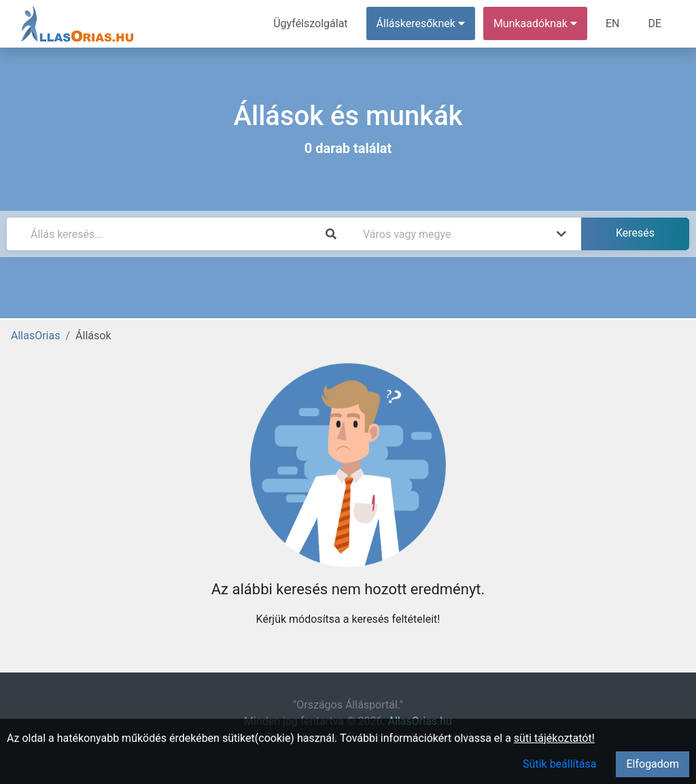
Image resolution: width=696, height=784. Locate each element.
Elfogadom (652, 764)
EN (613, 23)
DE (655, 23)
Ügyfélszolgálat (310, 23)
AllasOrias (35, 336)
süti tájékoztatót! (554, 738)
